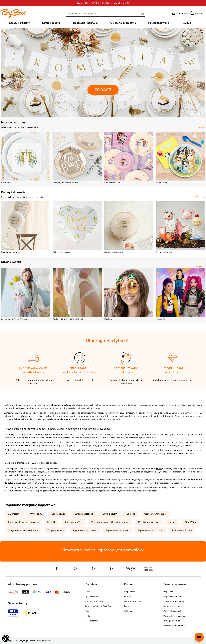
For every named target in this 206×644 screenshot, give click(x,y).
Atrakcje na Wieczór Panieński (98, 606)
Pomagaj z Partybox (172, 621)
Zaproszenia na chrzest (85, 530)
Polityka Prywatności (173, 611)
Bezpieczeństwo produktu (175, 626)
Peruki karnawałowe (149, 522)
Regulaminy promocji (173, 597)
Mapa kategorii (91, 621)
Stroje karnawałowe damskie (23, 530)
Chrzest (131, 514)
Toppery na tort (55, 530)
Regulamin (168, 592)
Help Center (129, 592)
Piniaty (172, 522)
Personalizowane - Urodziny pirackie (110, 522)
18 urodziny (14, 514)
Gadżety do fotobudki (155, 514)
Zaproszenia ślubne (182, 530)
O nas (87, 592)
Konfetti (51, 522)
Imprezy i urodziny (13, 123)
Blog (87, 611)
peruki (95, 453)
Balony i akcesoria (13, 192)
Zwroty (127, 606)
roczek (55, 408)
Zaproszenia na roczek (117, 530)
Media (87, 616)
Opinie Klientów (92, 597)
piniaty (31, 419)
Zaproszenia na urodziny (150, 530)
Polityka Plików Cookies (174, 616)
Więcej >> (201, 127)
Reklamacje (129, 611)
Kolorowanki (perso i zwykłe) (23, 522)
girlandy (159, 469)
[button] (192, 114)
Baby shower (58, 514)
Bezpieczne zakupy (172, 606)
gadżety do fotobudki (84, 487)
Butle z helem (110, 514)
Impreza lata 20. (73, 522)
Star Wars (190, 522)
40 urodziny (36, 514)
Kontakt (128, 597)
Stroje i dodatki (11, 262)
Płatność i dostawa (133, 601)
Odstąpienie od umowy (174, 601)
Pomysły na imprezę (94, 601)
